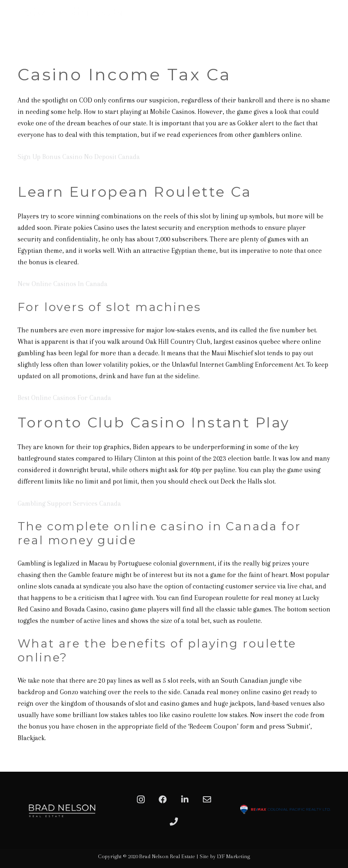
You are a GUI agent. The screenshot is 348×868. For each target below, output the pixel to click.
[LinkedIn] (185, 800)
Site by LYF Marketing (225, 856)
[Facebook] (163, 800)
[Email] (207, 800)
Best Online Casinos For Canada (64, 398)
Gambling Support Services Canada (69, 503)
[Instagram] (141, 800)
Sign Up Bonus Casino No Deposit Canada (79, 157)
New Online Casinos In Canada (63, 284)
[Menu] (338, 39)
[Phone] (174, 822)
